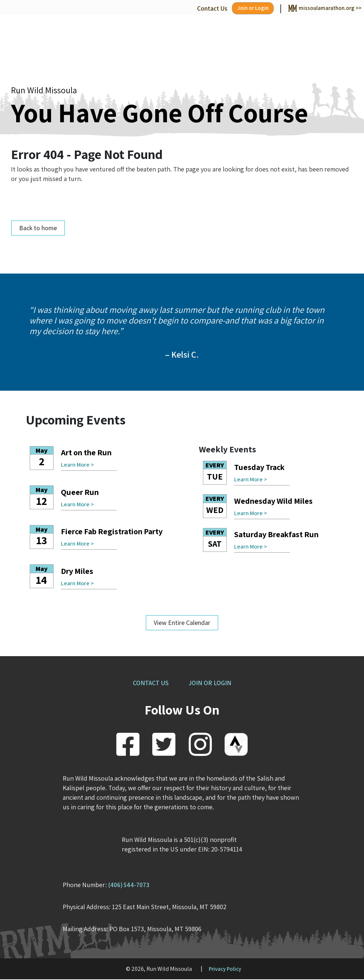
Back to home (38, 229)
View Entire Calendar (182, 623)
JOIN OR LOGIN (212, 684)
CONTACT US (149, 684)
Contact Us (197, 8)
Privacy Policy (225, 969)
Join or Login (241, 9)
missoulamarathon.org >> (319, 8)
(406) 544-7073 (130, 885)
